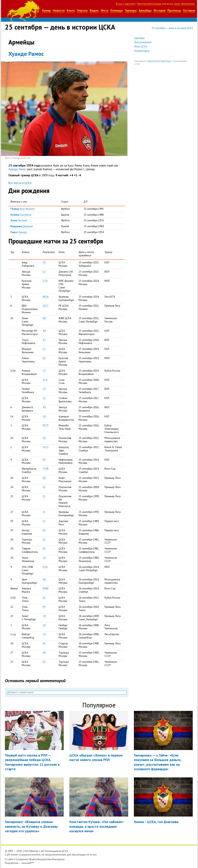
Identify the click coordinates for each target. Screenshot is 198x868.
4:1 (44, 643)
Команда (116, 10)
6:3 (44, 460)
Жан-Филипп (22, 209)
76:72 (45, 447)
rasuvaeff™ (28, 863)
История (160, 10)
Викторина (58, 859)
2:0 (44, 262)
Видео (94, 10)
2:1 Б (45, 380)
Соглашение (21, 859)
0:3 (44, 358)
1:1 (44, 521)
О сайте (9, 859)
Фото (105, 10)
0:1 (44, 487)
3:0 (44, 416)
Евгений (19, 220)
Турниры (131, 10)
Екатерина (21, 215)
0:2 (44, 530)
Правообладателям (40, 859)
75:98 (45, 469)
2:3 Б (45, 281)
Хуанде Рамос (26, 54)
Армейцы (145, 10)
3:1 (44, 496)
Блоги (71, 10)
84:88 (45, 588)
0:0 (44, 318)
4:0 (44, 331)
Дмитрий (22, 226)
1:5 (44, 349)
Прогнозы (174, 10)
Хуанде (19, 232)
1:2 (44, 272)
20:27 (45, 306)
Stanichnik (153, 61)
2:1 (44, 512)
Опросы (82, 10)
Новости (59, 10)
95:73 (45, 425)
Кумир (46, 10)
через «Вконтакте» (184, 4)
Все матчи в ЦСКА (20, 183)
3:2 (44, 340)
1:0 (44, 558)
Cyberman (166, 61)
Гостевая (189, 10)
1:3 (44, 371)
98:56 (45, 297)
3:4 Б (45, 567)
